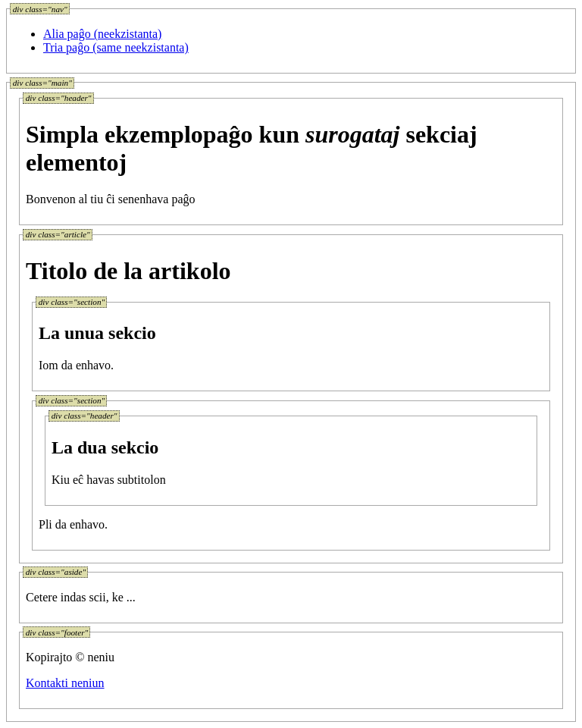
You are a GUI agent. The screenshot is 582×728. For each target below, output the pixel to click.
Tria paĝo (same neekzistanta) (116, 47)
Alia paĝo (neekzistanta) (102, 34)
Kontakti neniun (65, 683)
